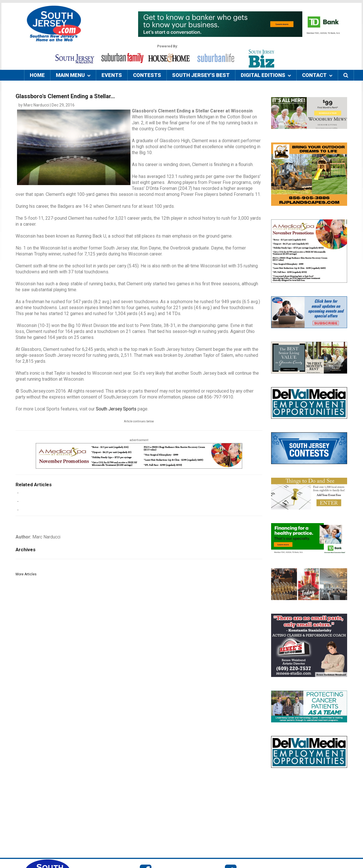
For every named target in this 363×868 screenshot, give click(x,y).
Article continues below (139, 421)
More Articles (26, 574)
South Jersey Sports (116, 409)
